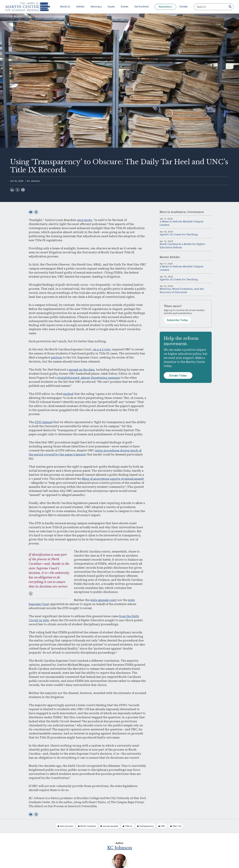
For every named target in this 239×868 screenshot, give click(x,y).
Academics (178, 212)
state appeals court (103, 600)
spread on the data (82, 370)
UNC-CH (177, 826)
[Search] (230, 7)
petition (56, 358)
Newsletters (165, 7)
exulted (68, 394)
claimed (44, 422)
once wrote (84, 220)
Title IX (129, 826)
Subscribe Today (177, 320)
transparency (147, 826)
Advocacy (96, 6)
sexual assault (110, 826)
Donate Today (178, 375)
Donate (184, 6)
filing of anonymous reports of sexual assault (113, 479)
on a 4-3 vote (102, 349)
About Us (65, 6)
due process (67, 826)
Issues (111, 6)
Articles (80, 6)
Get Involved (141, 6)
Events (125, 6)
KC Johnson (33, 181)
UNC (163, 826)
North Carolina (88, 826)
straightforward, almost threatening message (89, 378)
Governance (195, 212)
